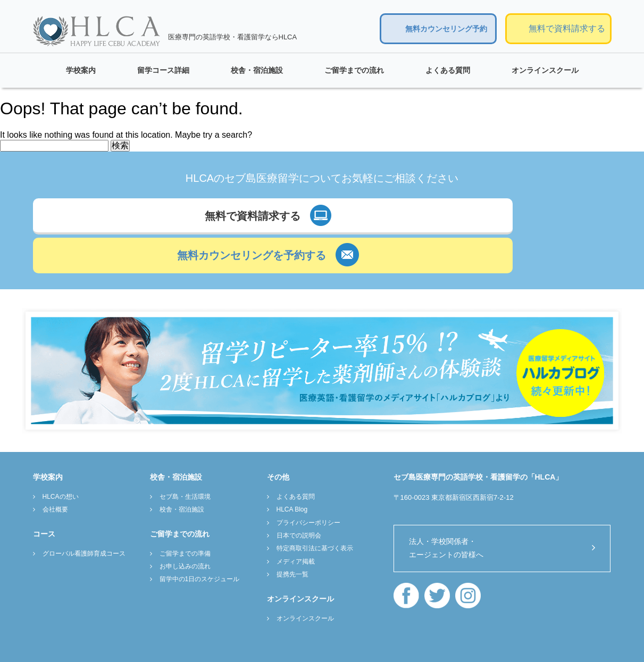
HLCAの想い (61, 460)
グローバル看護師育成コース (84, 517)
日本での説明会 (299, 500)
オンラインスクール (545, 70)
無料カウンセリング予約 (446, 29)
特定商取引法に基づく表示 (315, 513)
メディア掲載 (296, 525)
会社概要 (55, 474)
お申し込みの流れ (185, 531)
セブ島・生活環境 (185, 460)
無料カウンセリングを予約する (448, 220)
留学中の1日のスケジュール (200, 543)
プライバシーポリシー (308, 487)
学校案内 (81, 70)
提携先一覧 (292, 539)
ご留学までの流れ (354, 70)
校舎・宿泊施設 (257, 70)
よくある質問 (448, 70)
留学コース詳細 (163, 70)
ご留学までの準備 (185, 517)
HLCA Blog (292, 474)
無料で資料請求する (567, 28)
